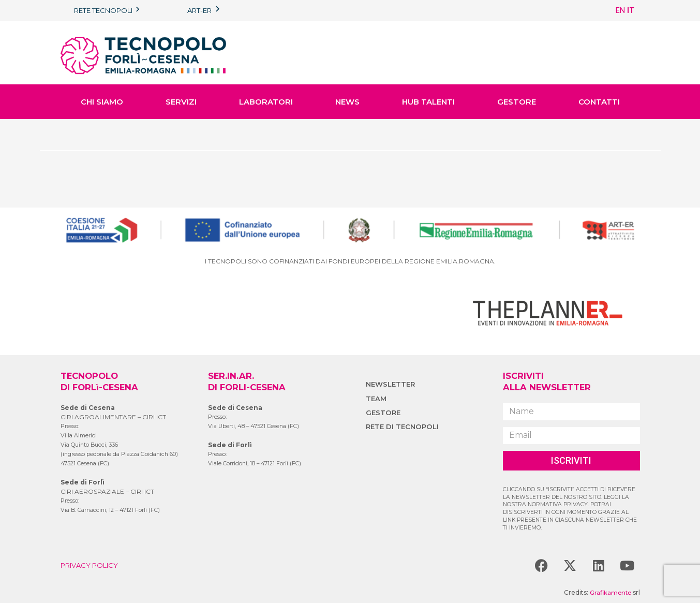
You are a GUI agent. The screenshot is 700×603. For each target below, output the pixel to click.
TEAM (377, 399)
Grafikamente (609, 592)
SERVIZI (181, 102)
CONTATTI (599, 102)
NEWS (347, 102)
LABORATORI (266, 102)
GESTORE (517, 102)
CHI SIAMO (102, 102)
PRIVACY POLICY (92, 565)
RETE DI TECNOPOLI (404, 426)
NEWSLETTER (392, 384)
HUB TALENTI (428, 102)
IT (631, 10)
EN (620, 10)
